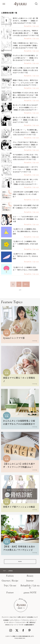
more (20, 562)
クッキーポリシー (9, 622)
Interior (30, 581)
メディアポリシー (15, 620)
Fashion (10, 576)
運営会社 (32, 622)
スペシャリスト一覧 (22, 622)
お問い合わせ (22, 617)
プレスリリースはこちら (9, 617)
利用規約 (6, 620)
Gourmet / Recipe (10, 581)
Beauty (30, 576)
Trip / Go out (10, 586)
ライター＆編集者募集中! (27, 625)
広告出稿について (32, 617)
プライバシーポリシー (29, 620)
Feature (10, 593)
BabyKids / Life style (30, 587)
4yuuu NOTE (30, 593)
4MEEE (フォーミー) (11, 625)
